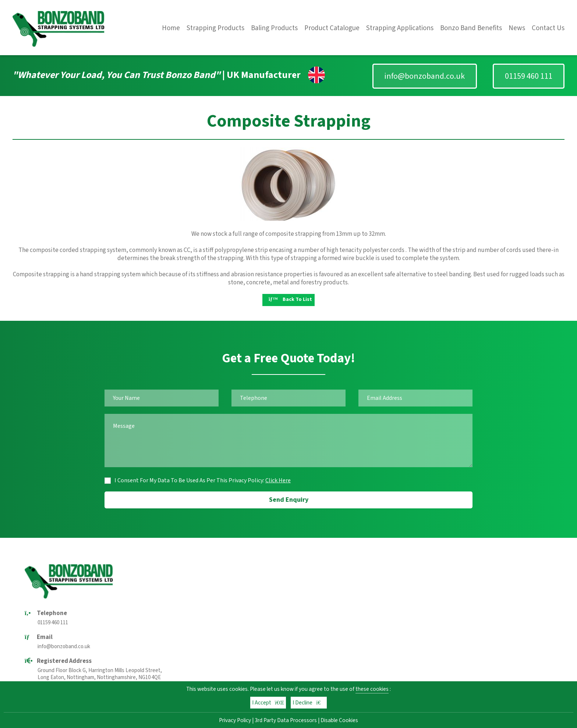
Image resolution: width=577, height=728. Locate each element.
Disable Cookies (339, 720)
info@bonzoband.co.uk (425, 76)
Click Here (278, 480)
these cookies (372, 689)
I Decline (309, 703)
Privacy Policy (235, 720)
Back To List (290, 299)
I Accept (268, 703)
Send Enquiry (289, 500)
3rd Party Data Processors (286, 720)
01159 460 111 (529, 76)
